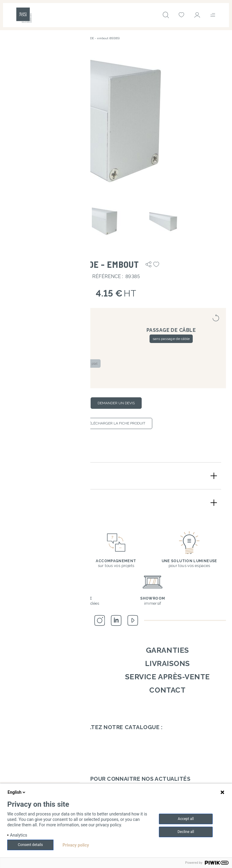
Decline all (186, 832)
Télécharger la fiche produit (116, 423)
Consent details (30, 845)
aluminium (44, 339)
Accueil (12, 38)
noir (83, 339)
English (17, 792)
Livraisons (168, 663)
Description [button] (30, 476)
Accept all (186, 819)
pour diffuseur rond (61, 375)
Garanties (168, 650)
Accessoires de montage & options (51, 38)
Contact (167, 690)
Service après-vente (168, 677)
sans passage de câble (171, 339)
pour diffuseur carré (41, 364)
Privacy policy (76, 845)
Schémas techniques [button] (43, 503)
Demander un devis (116, 403)
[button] (116, 122)
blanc (67, 339)
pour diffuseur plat (82, 364)
